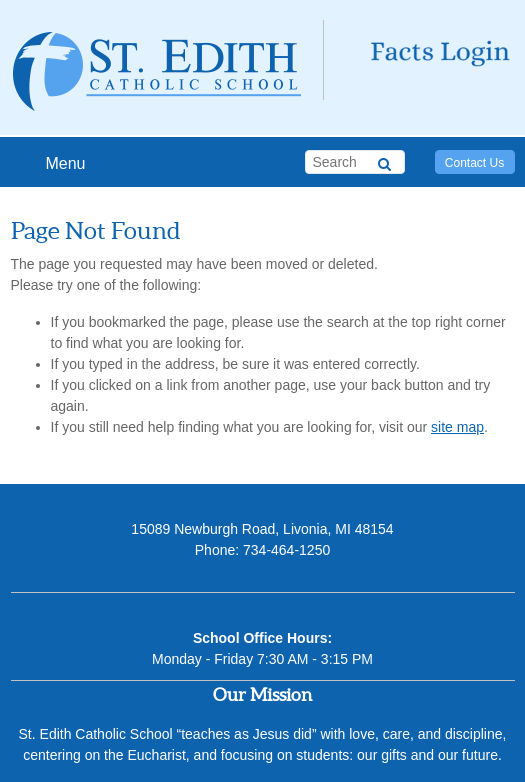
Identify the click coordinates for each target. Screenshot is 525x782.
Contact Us (474, 163)
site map (457, 427)
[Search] (384, 161)
